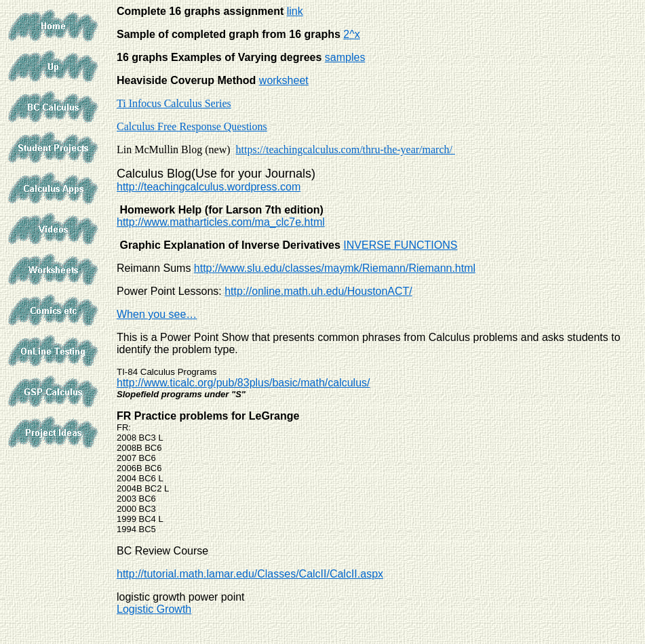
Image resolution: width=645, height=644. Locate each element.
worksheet (284, 80)
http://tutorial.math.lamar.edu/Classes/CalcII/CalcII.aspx (250, 574)
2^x (351, 34)
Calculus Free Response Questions (192, 126)
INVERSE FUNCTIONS (400, 245)
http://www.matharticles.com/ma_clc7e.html (221, 222)
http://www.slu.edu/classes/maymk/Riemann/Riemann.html (335, 268)
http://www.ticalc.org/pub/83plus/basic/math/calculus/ (243, 383)
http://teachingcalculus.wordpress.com (209, 187)
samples (345, 57)
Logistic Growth (154, 609)
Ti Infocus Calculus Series (174, 103)
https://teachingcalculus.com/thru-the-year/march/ (346, 149)
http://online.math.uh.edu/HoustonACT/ (318, 291)
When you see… (157, 314)
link (295, 11)
